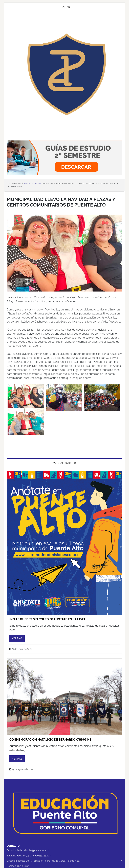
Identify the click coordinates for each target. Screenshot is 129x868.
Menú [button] (64, 7)
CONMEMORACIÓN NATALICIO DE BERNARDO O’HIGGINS (50, 740)
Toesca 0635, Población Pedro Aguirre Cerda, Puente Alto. (49, 861)
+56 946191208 (43, 856)
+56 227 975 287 (26, 856)
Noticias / (37, 184)
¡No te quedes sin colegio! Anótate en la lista (47, 619)
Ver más (17, 638)
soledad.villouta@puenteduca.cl (32, 850)
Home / (28, 184)
